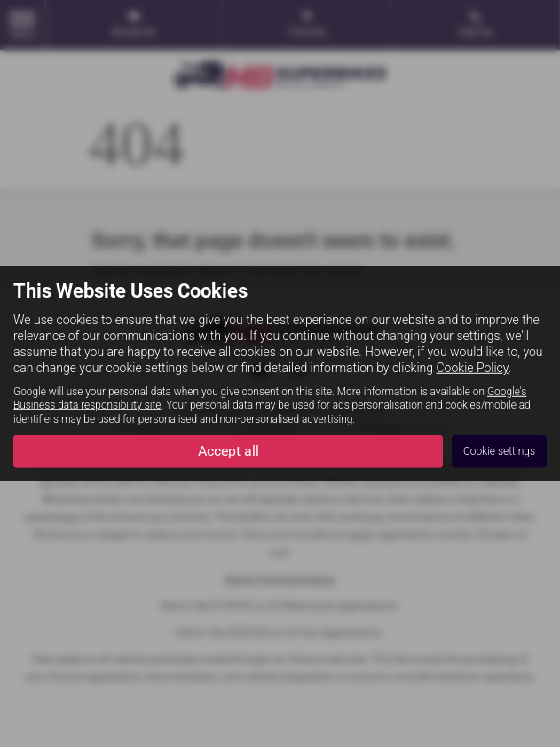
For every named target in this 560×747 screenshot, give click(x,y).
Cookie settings (499, 451)
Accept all (229, 451)
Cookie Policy (473, 368)
